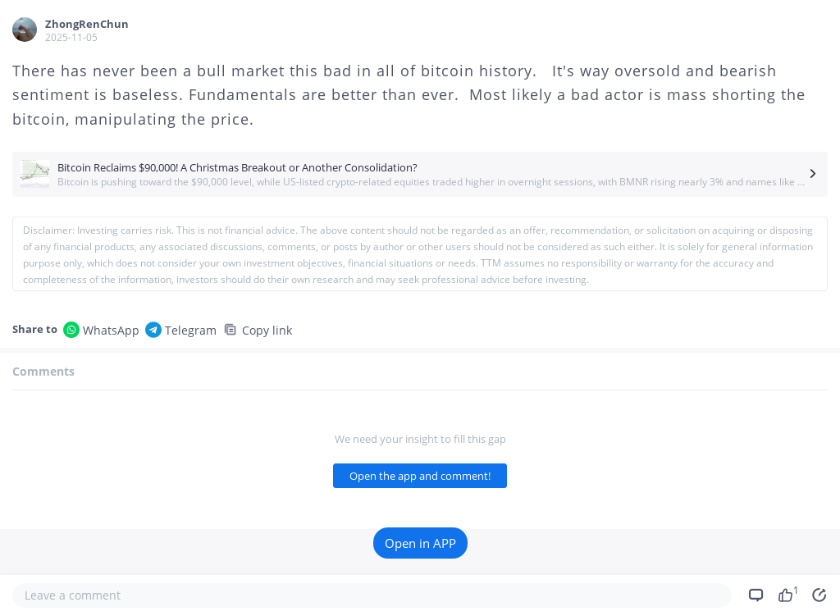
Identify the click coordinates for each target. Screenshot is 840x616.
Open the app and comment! (420, 476)
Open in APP (420, 543)
